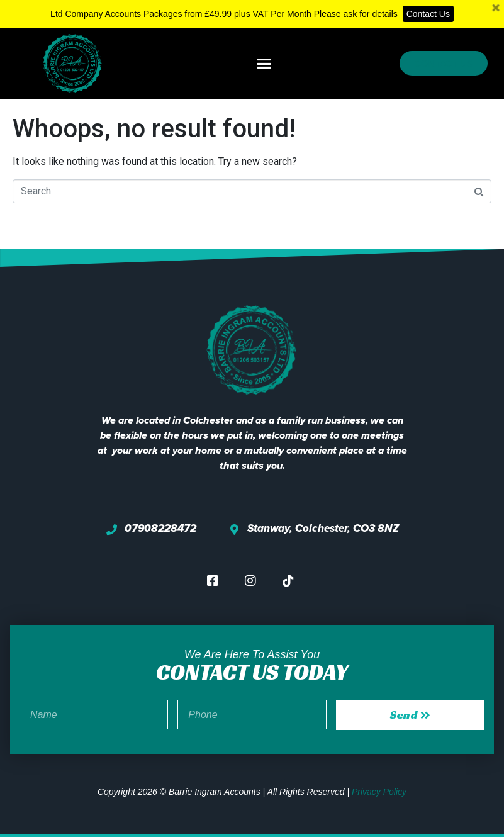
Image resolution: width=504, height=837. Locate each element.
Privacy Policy (379, 792)
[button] (264, 64)
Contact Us (428, 14)
